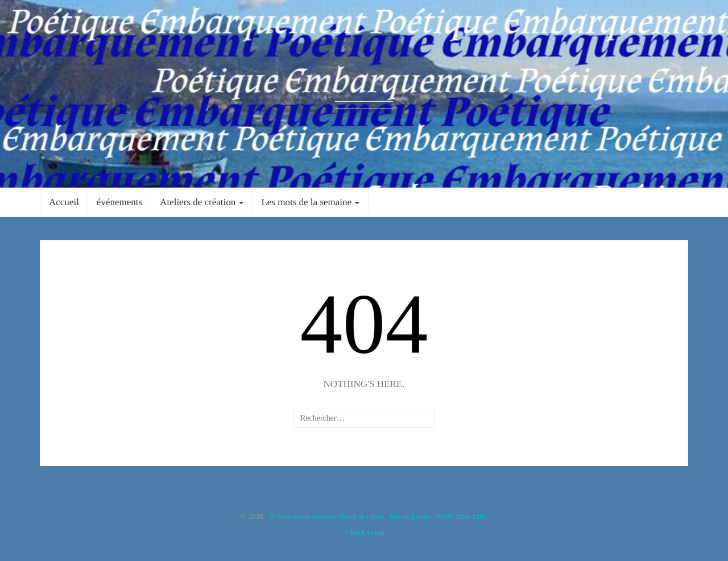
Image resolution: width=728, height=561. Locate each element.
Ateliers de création (202, 202)
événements (119, 202)
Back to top (364, 532)
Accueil (64, 202)
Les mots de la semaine (310, 202)
